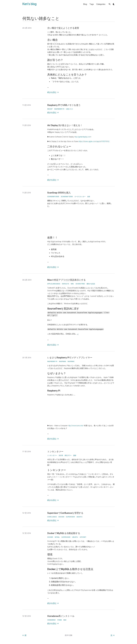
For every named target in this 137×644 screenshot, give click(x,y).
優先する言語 (91, 284)
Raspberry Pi (59, 109)
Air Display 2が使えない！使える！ (65, 125)
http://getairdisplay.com (83, 137)
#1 (78, 334)
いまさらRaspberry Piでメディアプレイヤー (70, 358)
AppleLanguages (54, 284)
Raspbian (62, 361)
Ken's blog (29, 4)
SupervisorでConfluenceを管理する (65, 513)
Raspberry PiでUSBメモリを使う (64, 105)
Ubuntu (79, 517)
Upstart (83, 537)
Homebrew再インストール (61, 616)
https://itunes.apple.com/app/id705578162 (94, 141)
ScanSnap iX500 (53, 197)
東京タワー (68, 455)
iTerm (59, 620)
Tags (92, 4)
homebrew (51, 620)
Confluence (52, 517)
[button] (110, 4)
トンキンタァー (55, 452)
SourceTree (80, 284)
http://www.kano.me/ (76, 426)
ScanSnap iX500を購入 (59, 193)
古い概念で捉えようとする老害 (63, 28)
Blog (85, 4)
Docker (61, 517)
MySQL (57, 537)
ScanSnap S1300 (67, 197)
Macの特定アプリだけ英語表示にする (67, 280)
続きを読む (53, 92)
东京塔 (61, 455)
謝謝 (75, 455)
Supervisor (70, 517)
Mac (72, 284)
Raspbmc (71, 361)
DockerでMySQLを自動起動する (64, 533)
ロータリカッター (80, 197)
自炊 (89, 197)
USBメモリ (69, 109)
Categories (101, 4)
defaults (65, 284)
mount (50, 109)
